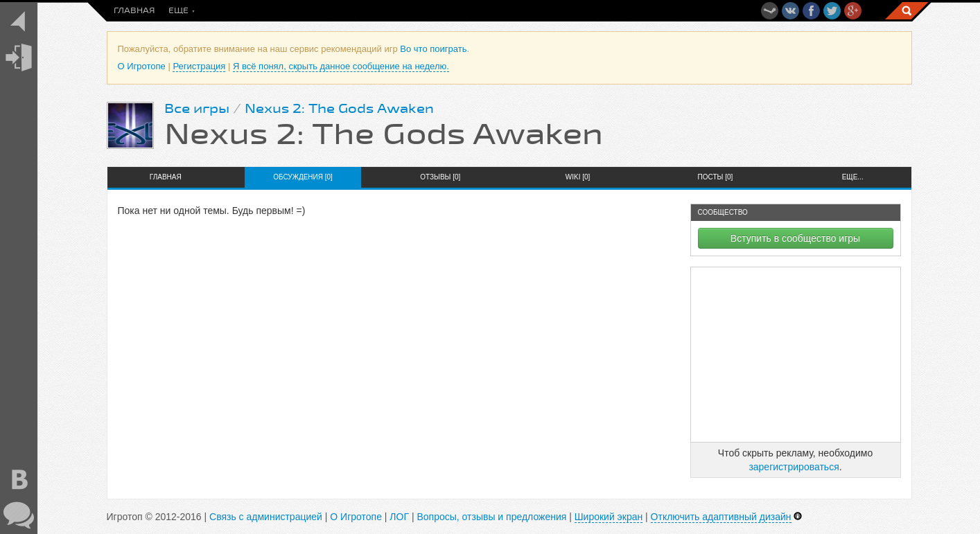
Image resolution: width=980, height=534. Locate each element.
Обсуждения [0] (303, 177)
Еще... (853, 177)
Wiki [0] (578, 177)
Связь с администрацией (266, 517)
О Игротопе (142, 66)
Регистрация (199, 66)
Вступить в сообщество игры (795, 238)
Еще (592, 11)
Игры (402, 11)
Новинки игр (344, 11)
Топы (555, 11)
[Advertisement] (796, 355)
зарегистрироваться (794, 467)
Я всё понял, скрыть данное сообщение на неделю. (341, 66)
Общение (506, 11)
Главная (134, 11)
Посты (184, 11)
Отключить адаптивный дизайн (721, 517)
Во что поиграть (257, 11)
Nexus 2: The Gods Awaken (339, 109)
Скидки (450, 11)
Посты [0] (716, 177)
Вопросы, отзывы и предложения (491, 517)
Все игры (197, 109)
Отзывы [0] (440, 177)
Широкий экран (609, 517)
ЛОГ (399, 517)
